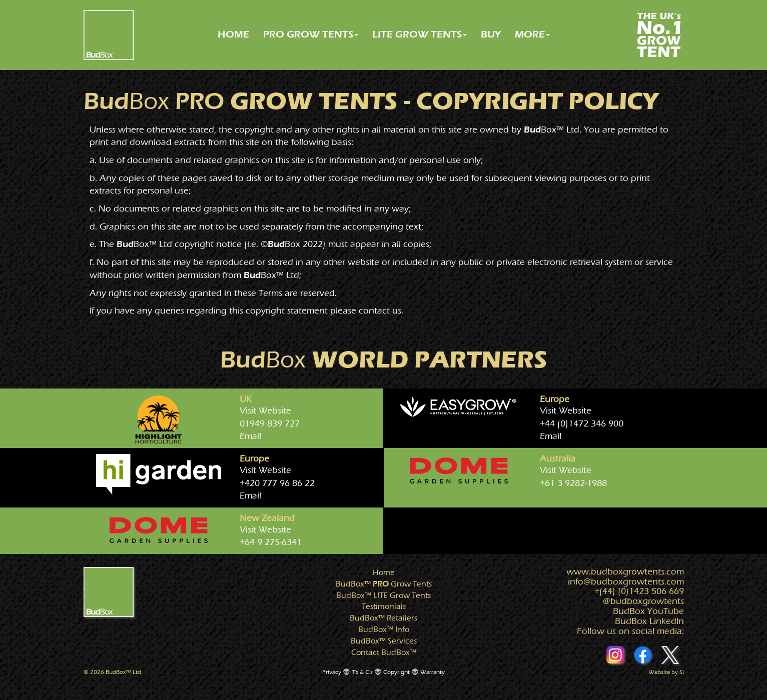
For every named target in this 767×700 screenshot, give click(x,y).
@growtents (643, 601)
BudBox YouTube (648, 611)
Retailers (383, 618)
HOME (233, 34)
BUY (491, 34)
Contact (384, 652)
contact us (380, 311)
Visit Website (265, 411)
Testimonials (384, 606)
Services (384, 641)
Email (250, 436)
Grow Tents (384, 584)
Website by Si (666, 672)
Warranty (433, 672)
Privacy (332, 672)
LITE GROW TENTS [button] (420, 34)
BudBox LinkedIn (649, 621)
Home (384, 572)
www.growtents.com (625, 572)
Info (384, 629)
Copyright (397, 672)
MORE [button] (532, 34)
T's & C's (362, 672)
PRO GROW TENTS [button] (311, 34)
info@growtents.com (626, 582)
